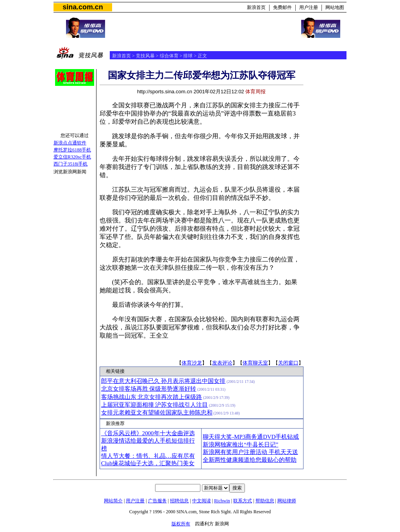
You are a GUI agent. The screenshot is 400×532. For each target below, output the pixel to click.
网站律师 (287, 501)
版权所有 (181, 524)
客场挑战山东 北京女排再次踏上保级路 (152, 397)
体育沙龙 (192, 363)
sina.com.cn (83, 7)
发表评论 (222, 363)
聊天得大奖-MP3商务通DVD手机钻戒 (251, 437)
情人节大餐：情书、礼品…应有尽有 (148, 456)
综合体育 (169, 56)
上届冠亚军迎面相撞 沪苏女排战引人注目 (155, 405)
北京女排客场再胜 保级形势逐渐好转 (149, 389)
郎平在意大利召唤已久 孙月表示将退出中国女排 (163, 381)
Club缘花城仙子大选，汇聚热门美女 (148, 463)
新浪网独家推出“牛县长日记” (240, 445)
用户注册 (309, 7)
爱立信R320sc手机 (72, 157)
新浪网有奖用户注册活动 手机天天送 (250, 452)
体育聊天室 (255, 363)
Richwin (222, 501)
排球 (188, 56)
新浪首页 (256, 7)
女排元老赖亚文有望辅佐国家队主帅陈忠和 (157, 413)
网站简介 (113, 501)
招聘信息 (179, 501)
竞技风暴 (145, 56)
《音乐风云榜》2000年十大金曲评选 (148, 433)
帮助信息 (265, 501)
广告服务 (157, 501)
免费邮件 (282, 7)
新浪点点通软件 (70, 143)
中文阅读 (202, 501)
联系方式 (243, 501)
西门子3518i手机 (71, 164)
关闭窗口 (288, 363)
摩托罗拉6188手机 (72, 150)
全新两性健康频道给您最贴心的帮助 (250, 460)
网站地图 (335, 7)
